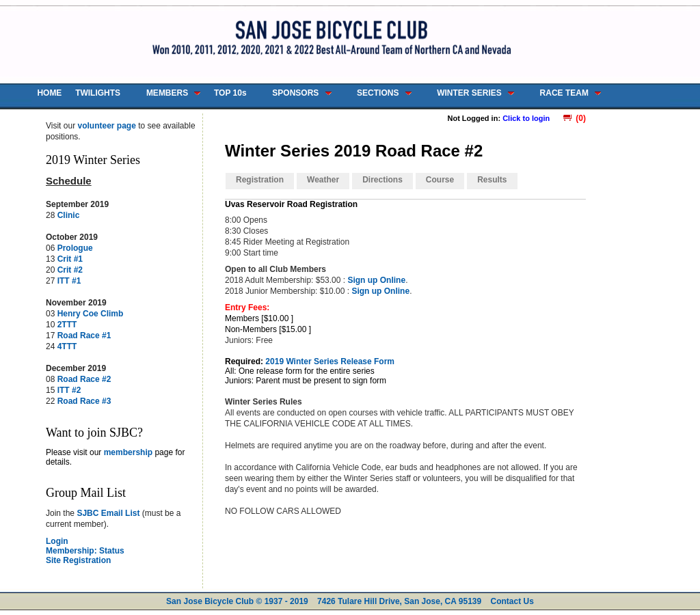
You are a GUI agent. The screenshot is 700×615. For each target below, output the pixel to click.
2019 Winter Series (93, 160)
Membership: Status (85, 551)
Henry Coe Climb (91, 314)
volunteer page (106, 126)
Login (57, 541)
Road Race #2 (84, 379)
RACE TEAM (564, 93)
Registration (260, 180)
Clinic (69, 215)
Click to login (526, 118)
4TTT (67, 346)
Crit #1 (70, 259)
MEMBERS (167, 93)
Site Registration (78, 560)
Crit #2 (70, 270)
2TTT (67, 325)
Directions (382, 180)
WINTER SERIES (469, 93)
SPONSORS (295, 93)
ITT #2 (69, 390)
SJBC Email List (108, 513)
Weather (323, 180)
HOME (49, 93)
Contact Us (512, 601)
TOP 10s (230, 93)
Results (492, 180)
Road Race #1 (84, 336)
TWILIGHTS (98, 93)
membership (128, 452)
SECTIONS (378, 93)
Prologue (75, 248)
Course (440, 180)
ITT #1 (69, 281)
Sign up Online (376, 280)
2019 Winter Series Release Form (330, 361)
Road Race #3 (84, 401)
